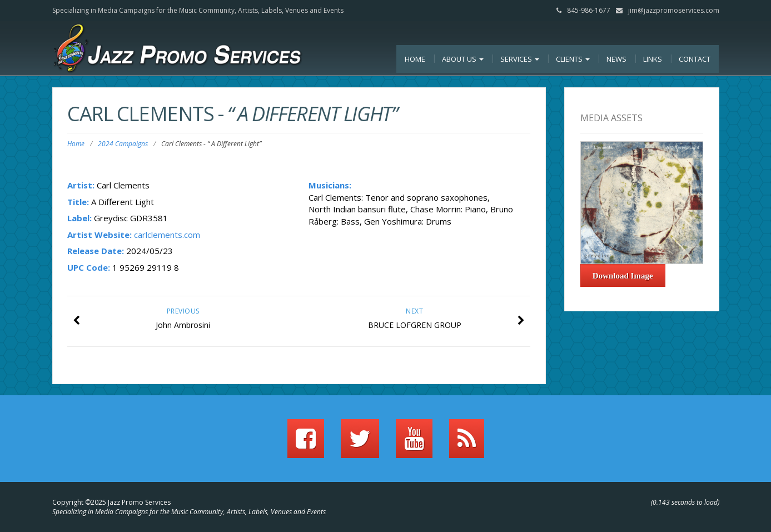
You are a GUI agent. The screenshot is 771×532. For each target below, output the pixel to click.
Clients (573, 59)
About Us (463, 59)
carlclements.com (167, 235)
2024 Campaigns (123, 144)
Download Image (623, 276)
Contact (695, 59)
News (616, 59)
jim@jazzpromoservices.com (674, 10)
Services (520, 59)
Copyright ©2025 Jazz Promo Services (111, 502)
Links (653, 59)
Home (415, 59)
